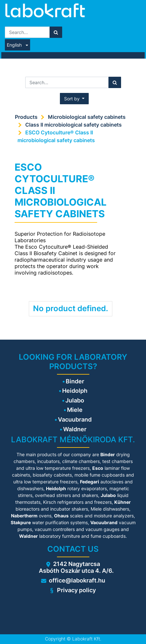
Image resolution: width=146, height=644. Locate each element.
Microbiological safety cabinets (87, 117)
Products (26, 117)
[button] (74, 99)
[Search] (56, 32)
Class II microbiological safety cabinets (73, 125)
